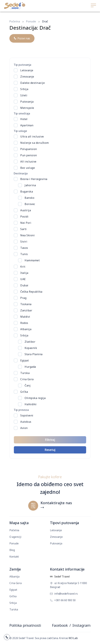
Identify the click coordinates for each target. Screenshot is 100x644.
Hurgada (30, 367)
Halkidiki (31, 404)
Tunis (24, 254)
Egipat (25, 360)
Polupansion (29, 149)
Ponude (31, 21)
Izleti (24, 95)
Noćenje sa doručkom (35, 143)
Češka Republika (31, 292)
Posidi (24, 217)
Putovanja (27, 102)
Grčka (24, 392)
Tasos (24, 248)
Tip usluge (20, 131)
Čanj (28, 385)
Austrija (26, 210)
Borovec (30, 204)
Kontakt (14, 557)
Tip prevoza (21, 410)
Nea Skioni (27, 235)
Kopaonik (31, 348)
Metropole (27, 108)
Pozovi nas (22, 37)
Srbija (24, 89)
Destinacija (21, 173)
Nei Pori (26, 223)
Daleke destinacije (33, 83)
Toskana (26, 304)
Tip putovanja (22, 65)
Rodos (24, 323)
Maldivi (25, 317)
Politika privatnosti (25, 625)
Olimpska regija (35, 398)
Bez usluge (28, 168)
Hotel (24, 119)
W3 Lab (73, 638)
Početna (15, 21)
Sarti (24, 229)
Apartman (27, 125)
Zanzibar (26, 310)
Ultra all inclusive (32, 137)
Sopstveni (27, 415)
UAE (23, 279)
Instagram (82, 625)
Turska (25, 373)
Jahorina (30, 185)
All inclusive (28, 162)
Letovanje (27, 70)
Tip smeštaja (22, 113)
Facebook (60, 625)
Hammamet (32, 260)
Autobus (26, 422)
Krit (23, 267)
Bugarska (27, 192)
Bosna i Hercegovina (34, 179)
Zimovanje (27, 77)
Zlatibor (30, 342)
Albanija (26, 329)
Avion (24, 428)
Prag (23, 298)
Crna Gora (27, 379)
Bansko (29, 198)
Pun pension (29, 155)
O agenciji (15, 537)
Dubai (24, 285)
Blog (12, 550)
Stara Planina (34, 354)
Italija (24, 273)
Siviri (24, 242)
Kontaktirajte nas (56, 503)
